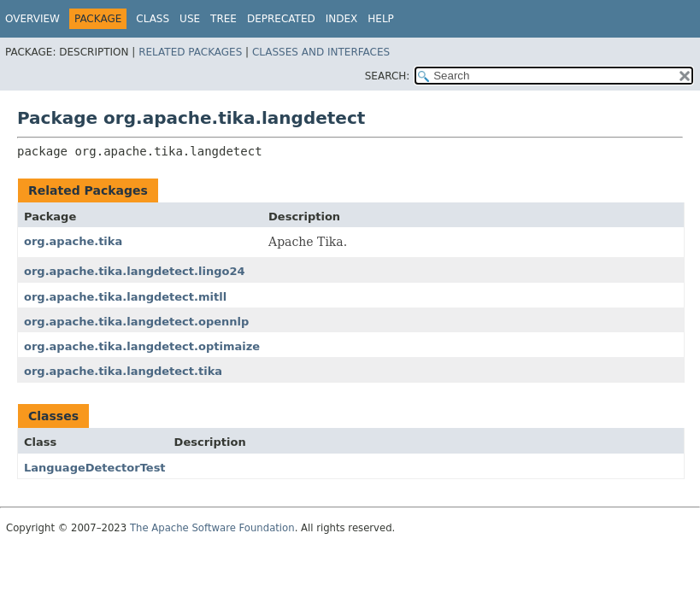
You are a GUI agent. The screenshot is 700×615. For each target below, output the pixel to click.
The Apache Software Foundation (212, 528)
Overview (32, 19)
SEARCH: (388, 76)
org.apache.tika (73, 241)
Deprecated (281, 19)
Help (381, 19)
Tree (224, 19)
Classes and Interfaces (321, 52)
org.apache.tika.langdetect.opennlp (136, 322)
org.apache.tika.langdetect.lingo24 (134, 271)
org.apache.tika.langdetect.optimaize (142, 346)
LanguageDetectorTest (95, 468)
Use (190, 19)
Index (342, 19)
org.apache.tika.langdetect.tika (123, 371)
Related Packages (190, 52)
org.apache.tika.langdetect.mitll (125, 297)
